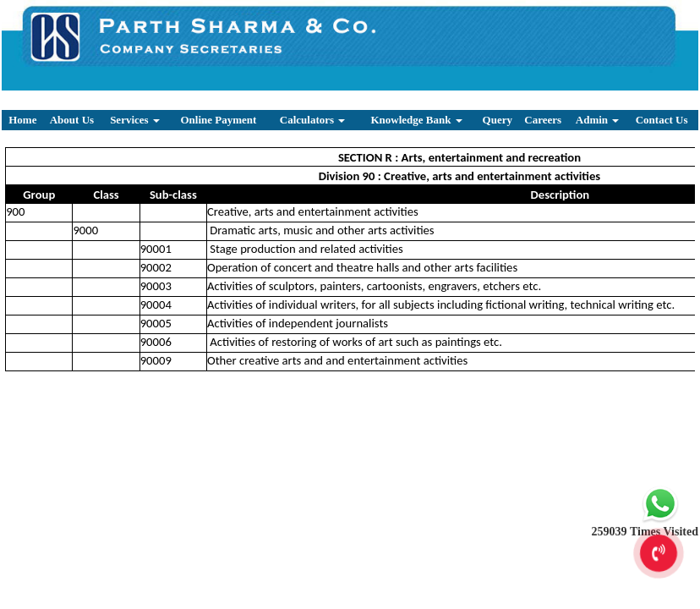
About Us (72, 120)
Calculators (313, 120)
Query (498, 120)
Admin (598, 120)
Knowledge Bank (416, 120)
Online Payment (218, 120)
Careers (543, 120)
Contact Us (662, 120)
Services (135, 120)
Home (22, 120)
